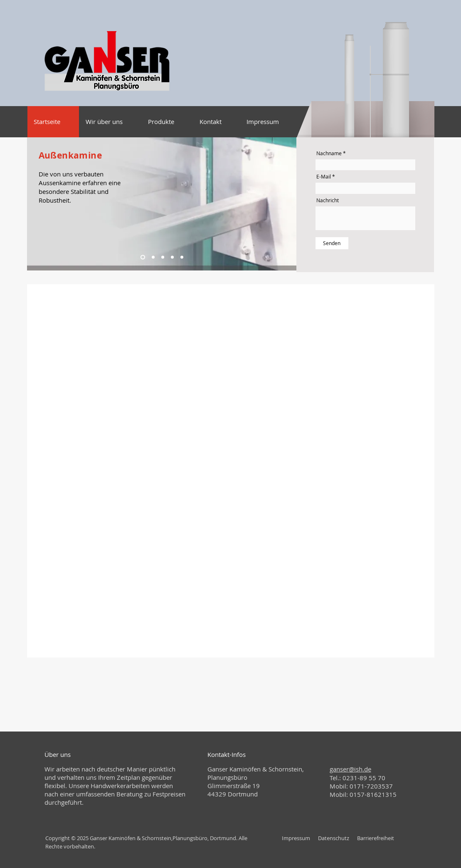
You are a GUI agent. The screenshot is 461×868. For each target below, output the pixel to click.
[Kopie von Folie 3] (182, 257)
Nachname (329, 153)
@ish (356, 769)
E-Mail (324, 176)
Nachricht (328, 200)
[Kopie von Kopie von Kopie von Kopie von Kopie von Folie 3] (172, 257)
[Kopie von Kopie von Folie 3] (143, 257)
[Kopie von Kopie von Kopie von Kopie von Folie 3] (163, 257)
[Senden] (332, 243)
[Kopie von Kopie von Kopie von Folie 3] (153, 257)
